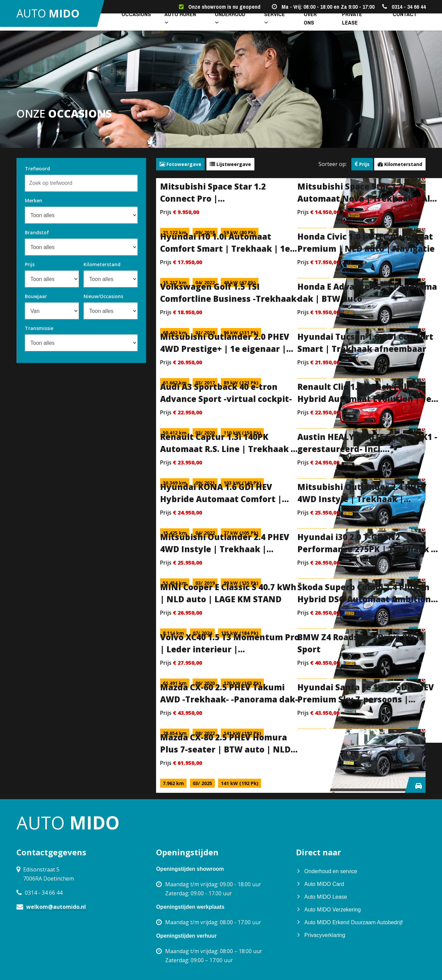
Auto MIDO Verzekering (333, 910)
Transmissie (39, 328)
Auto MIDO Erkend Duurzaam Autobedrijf (354, 922)
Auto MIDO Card (324, 884)
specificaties (282, 216)
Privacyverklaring (325, 935)
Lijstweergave (230, 164)
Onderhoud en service (331, 871)
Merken (34, 200)
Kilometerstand (102, 264)
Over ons (308, 24)
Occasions (128, 24)
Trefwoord (37, 169)
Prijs (30, 264)
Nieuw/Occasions (103, 296)
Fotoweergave (180, 164)
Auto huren (175, 24)
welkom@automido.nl (56, 907)
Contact (396, 24)
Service (269, 24)
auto (53, 17)
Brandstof (37, 232)
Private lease (352, 24)
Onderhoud (224, 24)
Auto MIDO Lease (326, 897)
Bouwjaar (36, 296)
